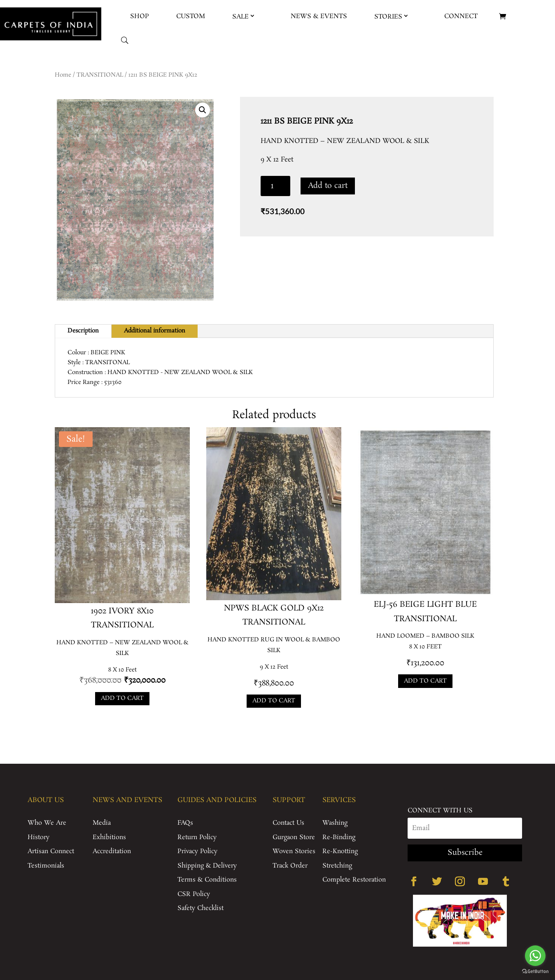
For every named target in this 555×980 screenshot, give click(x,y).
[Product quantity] (276, 186)
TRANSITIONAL (100, 75)
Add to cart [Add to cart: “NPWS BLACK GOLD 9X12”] (274, 701)
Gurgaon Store (294, 837)
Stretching (337, 866)
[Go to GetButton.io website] (535, 972)
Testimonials (46, 866)
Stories (388, 17)
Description (83, 331)
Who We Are (47, 823)
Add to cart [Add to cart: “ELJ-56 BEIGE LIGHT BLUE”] (425, 681)
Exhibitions (109, 837)
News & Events (319, 16)
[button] (203, 110)
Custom (191, 16)
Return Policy (197, 837)
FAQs (185, 823)
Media (102, 823)
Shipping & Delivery (207, 866)
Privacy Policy (197, 851)
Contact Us (288, 823)
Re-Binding (339, 837)
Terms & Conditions (207, 880)
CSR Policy (194, 894)
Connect (461, 16)
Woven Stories (294, 851)
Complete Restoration (354, 880)
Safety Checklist (201, 908)
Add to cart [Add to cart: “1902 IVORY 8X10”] (122, 698)
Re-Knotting (340, 851)
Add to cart (328, 186)
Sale (240, 17)
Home (63, 75)
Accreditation (112, 851)
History (38, 837)
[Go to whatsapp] (535, 956)
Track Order (290, 866)
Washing (335, 823)
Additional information (155, 331)
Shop (140, 16)
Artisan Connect (51, 851)
